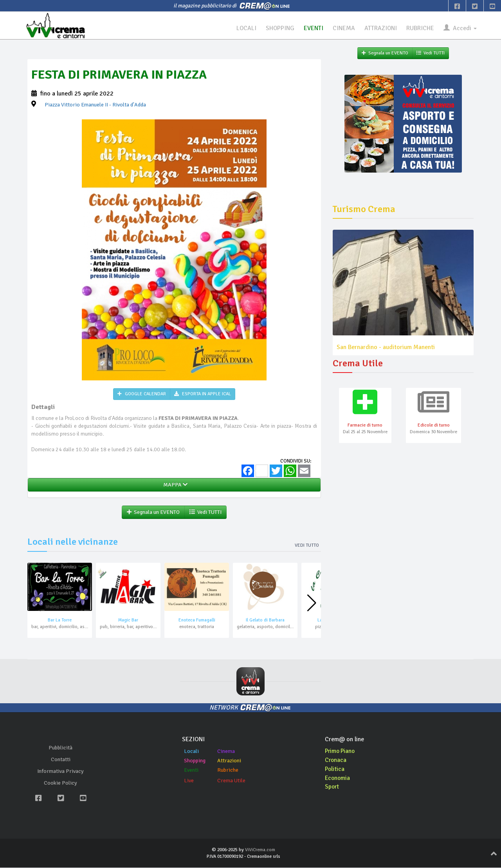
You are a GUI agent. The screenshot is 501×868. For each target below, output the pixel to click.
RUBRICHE (420, 28)
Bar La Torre (60, 620)
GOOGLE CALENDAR (142, 394)
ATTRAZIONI (380, 28)
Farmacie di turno (365, 426)
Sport (332, 787)
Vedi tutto (307, 546)
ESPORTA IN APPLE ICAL (203, 394)
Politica (335, 769)
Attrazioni (229, 761)
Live (189, 781)
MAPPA (174, 485)
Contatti (61, 759)
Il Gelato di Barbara (265, 620)
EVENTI (313, 28)
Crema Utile (231, 781)
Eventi (191, 770)
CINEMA (343, 28)
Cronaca (336, 760)
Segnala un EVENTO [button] (153, 512)
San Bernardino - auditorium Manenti (386, 347)
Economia (338, 778)
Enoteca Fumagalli (197, 620)
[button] (312, 603)
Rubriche (228, 770)
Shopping (195, 761)
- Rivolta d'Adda (95, 105)
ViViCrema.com (260, 850)
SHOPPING (279, 28)
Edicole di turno (434, 426)
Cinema (226, 752)
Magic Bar (128, 620)
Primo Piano (341, 751)
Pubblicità (60, 748)
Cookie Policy (60, 783)
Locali (191, 752)
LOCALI (245, 28)
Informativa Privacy (60, 771)
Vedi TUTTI (205, 512)
